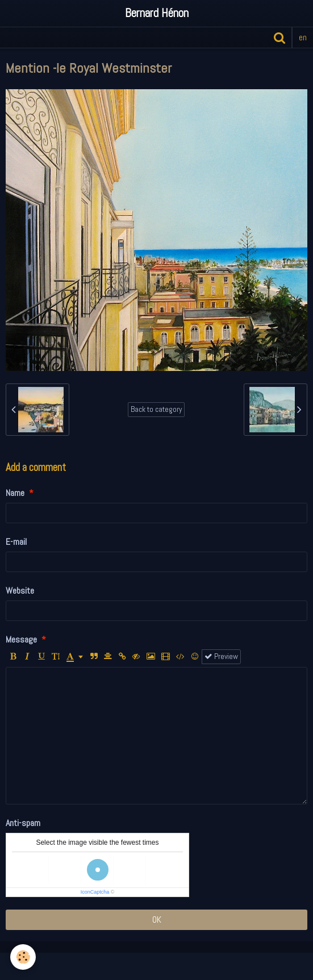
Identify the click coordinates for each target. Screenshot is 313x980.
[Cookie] (23, 957)
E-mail (16, 542)
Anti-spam (23, 823)
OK (157, 919)
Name (15, 493)
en (303, 37)
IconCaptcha (95, 892)
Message (21, 639)
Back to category (156, 409)
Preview (221, 656)
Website (20, 591)
